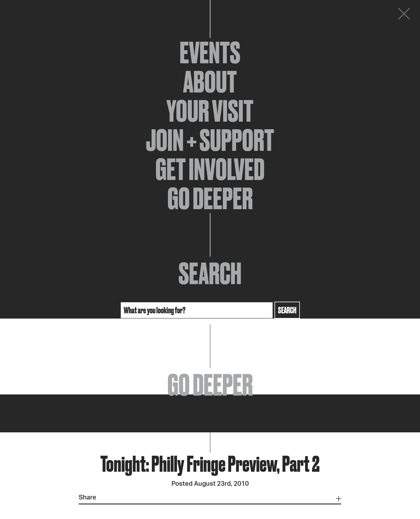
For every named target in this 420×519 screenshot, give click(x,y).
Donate (369, 15)
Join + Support (210, 140)
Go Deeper (210, 198)
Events (210, 53)
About (210, 82)
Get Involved (210, 169)
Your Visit (210, 111)
